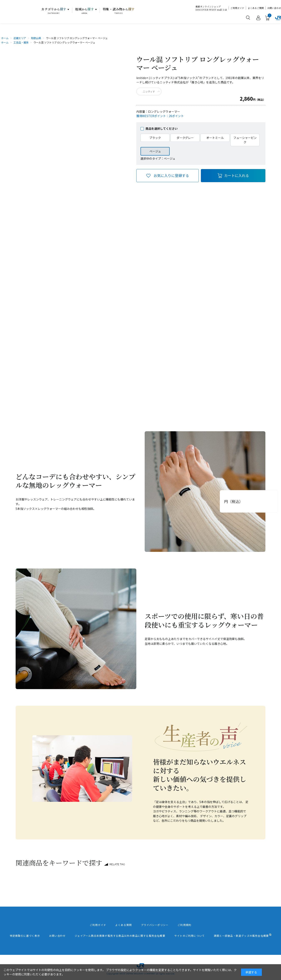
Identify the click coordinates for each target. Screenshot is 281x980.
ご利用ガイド (237, 8)
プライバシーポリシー (155, 925)
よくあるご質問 (256, 8)
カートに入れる (237, 175)
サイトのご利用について (190, 936)
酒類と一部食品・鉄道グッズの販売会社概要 (241, 936)
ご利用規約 (184, 925)
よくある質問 (124, 925)
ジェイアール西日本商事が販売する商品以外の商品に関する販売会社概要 (120, 936)
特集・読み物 (119, 11)
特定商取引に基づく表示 (25, 936)
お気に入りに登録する (171, 175)
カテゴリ (54, 11)
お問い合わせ (274, 8)
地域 (85, 11)
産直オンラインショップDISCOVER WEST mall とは (211, 8)
